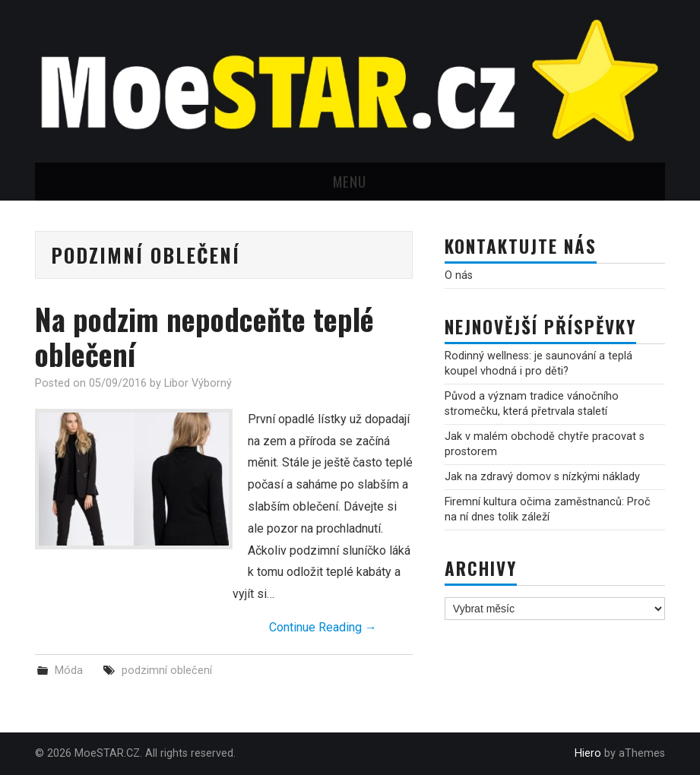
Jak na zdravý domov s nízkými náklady (542, 477)
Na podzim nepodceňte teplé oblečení (204, 336)
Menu (350, 181)
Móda (69, 671)
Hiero (588, 753)
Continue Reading (323, 627)
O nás (459, 275)
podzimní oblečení (167, 671)
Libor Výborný (198, 383)
